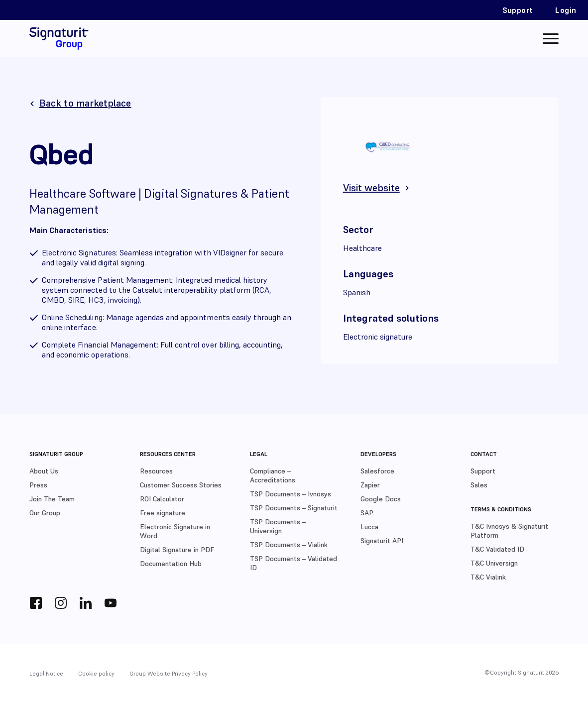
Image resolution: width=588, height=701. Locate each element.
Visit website (371, 188)
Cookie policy (96, 673)
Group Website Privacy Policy (169, 673)
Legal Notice (46, 673)
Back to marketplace (85, 103)
